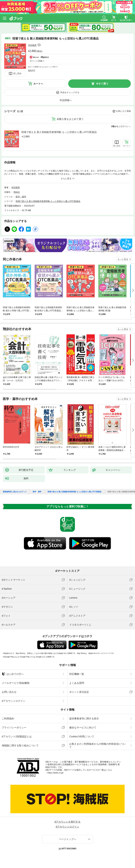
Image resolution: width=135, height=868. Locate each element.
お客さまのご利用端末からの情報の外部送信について (98, 745)
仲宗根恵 (32, 45)
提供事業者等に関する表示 (84, 719)
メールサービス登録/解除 (16, 683)
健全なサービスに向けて (83, 728)
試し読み (17, 73)
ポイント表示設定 (79, 692)
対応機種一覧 (77, 674)
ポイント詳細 (36, 61)
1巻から (115, 126)
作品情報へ (66, 100)
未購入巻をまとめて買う (70, 119)
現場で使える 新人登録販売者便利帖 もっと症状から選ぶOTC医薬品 (59, 132)
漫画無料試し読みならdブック (15, 492)
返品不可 (32, 70)
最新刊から (126, 126)
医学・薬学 (21, 197)
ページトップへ (67, 839)
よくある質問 (77, 683)
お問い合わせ (9, 692)
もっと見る (123, 259)
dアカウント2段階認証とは (17, 736)
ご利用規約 (8, 719)
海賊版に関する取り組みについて (20, 745)
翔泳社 (17, 192)
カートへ (38, 84)
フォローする (39, 45)
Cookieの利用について (82, 736)
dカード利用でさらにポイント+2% (42, 67)
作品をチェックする (70, 92)
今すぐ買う (102, 84)
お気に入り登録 (123, 111)
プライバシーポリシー (14, 728)
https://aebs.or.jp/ (55, 773)
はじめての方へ (13, 674)
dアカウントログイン (14, 701)
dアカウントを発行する (67, 822)
